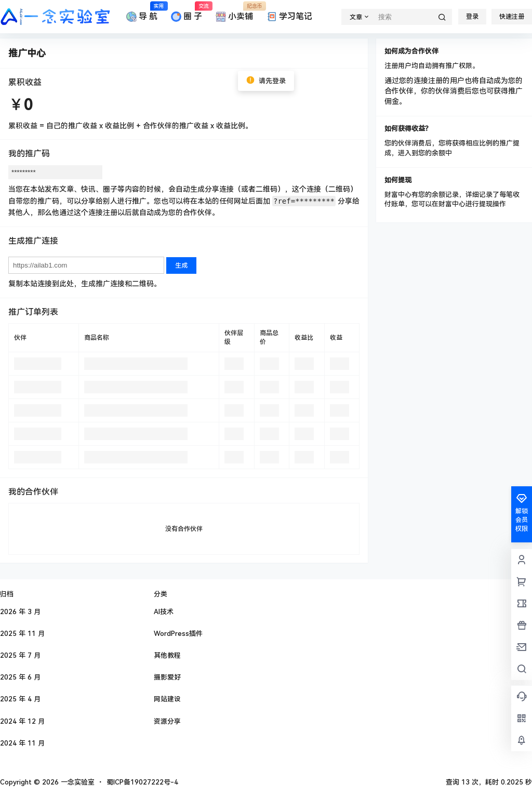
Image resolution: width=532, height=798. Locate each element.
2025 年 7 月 (20, 655)
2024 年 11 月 (22, 743)
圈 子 (187, 12)
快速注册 (512, 17)
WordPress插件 (178, 634)
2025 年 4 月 (20, 699)
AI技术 (164, 612)
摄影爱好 (167, 677)
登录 (472, 17)
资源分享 (167, 721)
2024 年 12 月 (22, 721)
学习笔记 (289, 17)
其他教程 (167, 655)
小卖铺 (234, 12)
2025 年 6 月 (20, 677)
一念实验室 (77, 782)
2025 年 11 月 (22, 634)
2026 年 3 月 (20, 612)
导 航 (142, 12)
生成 (181, 265)
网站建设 (167, 699)
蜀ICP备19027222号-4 (142, 782)
